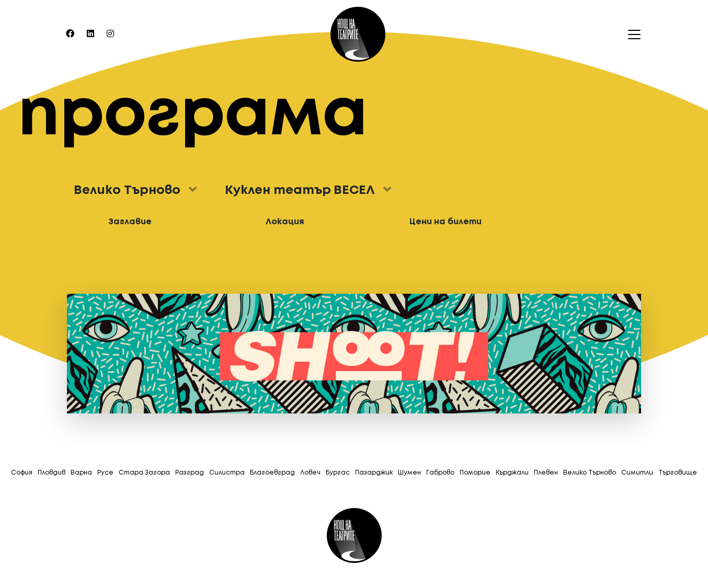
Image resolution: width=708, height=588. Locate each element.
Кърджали (512, 473)
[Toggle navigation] (631, 34)
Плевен (546, 473)
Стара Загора (144, 473)
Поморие (475, 473)
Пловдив (52, 473)
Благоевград (272, 473)
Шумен (409, 473)
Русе (105, 473)
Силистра (227, 473)
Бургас (338, 473)
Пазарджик (374, 473)
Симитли (637, 473)
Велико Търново (590, 473)
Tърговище (678, 473)
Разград (190, 473)
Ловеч (310, 473)
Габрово (440, 473)
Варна (81, 473)
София (22, 473)
